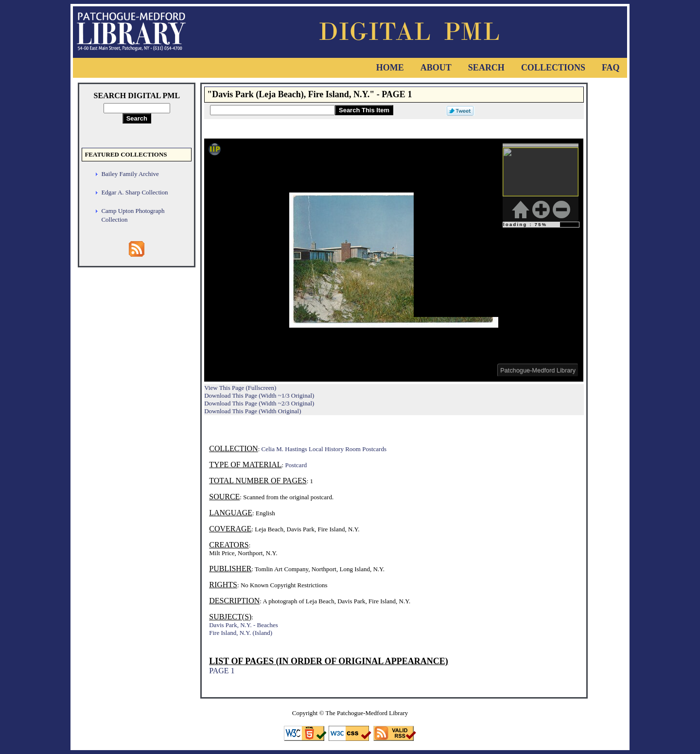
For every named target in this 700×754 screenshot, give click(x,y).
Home (390, 68)
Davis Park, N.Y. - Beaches (244, 625)
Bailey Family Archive (130, 174)
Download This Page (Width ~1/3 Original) (259, 395)
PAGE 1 (222, 671)
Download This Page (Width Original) (253, 411)
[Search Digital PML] (137, 108)
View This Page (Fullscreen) (240, 388)
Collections (553, 68)
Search (486, 68)
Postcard (296, 465)
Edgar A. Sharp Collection (134, 192)
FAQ (611, 68)
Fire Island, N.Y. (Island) (241, 633)
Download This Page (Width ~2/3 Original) (259, 403)
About (436, 68)
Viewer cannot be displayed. (394, 260)
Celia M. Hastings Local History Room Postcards (324, 449)
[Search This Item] (272, 110)
